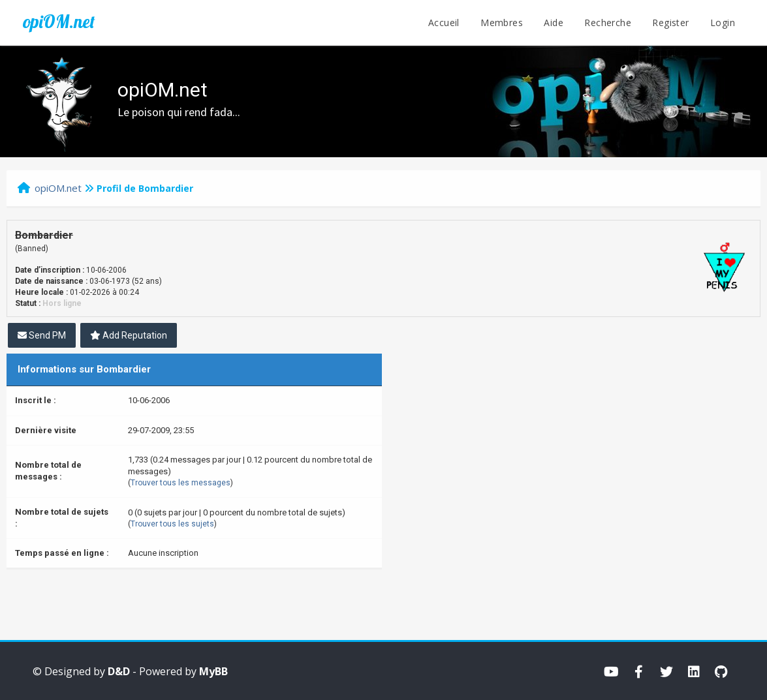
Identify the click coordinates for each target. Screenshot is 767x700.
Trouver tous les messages (180, 483)
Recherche (608, 23)
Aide (554, 23)
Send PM (42, 335)
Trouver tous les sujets (172, 524)
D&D (119, 671)
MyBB (213, 671)
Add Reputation (129, 335)
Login (723, 23)
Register (670, 23)
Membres (502, 23)
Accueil (444, 23)
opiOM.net (59, 22)
